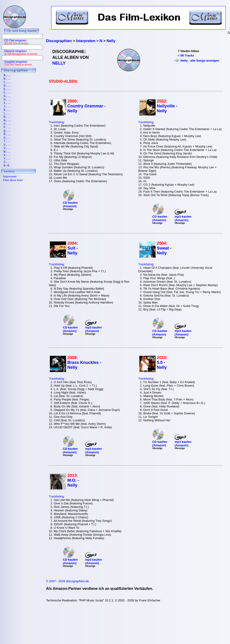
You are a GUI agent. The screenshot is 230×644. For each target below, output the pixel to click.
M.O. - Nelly (73, 483)
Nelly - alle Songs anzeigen (200, 61)
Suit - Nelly (72, 251)
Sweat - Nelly (164, 251)
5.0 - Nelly (162, 365)
